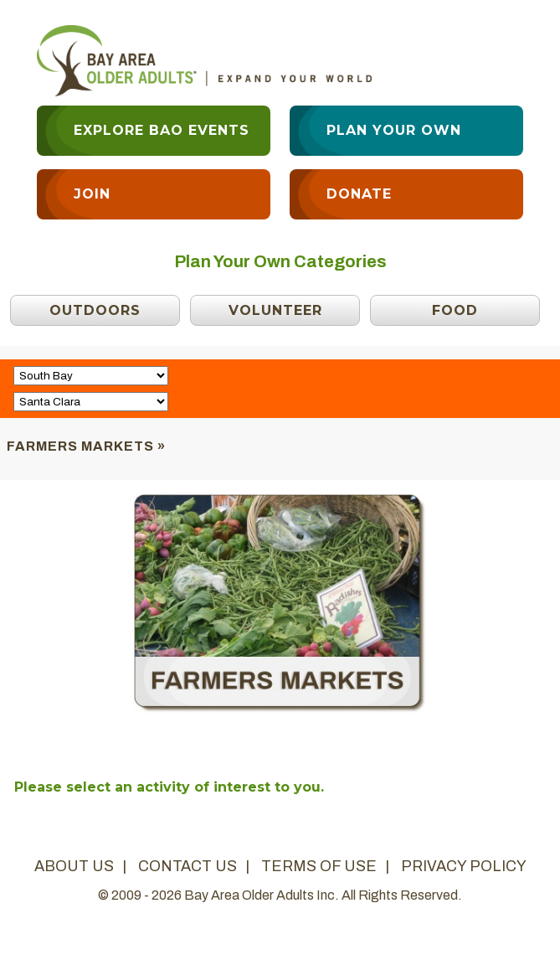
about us (74, 866)
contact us (188, 866)
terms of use (319, 866)
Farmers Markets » (86, 446)
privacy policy (464, 866)
